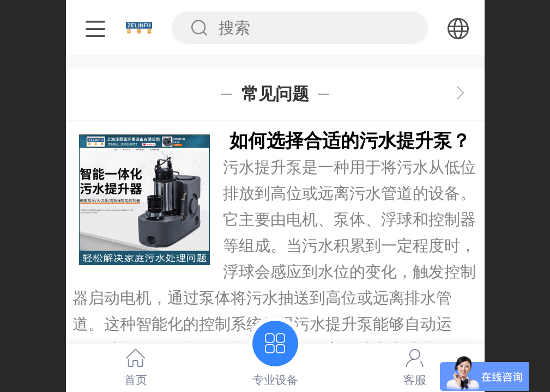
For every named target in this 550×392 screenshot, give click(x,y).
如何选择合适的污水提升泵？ (350, 141)
